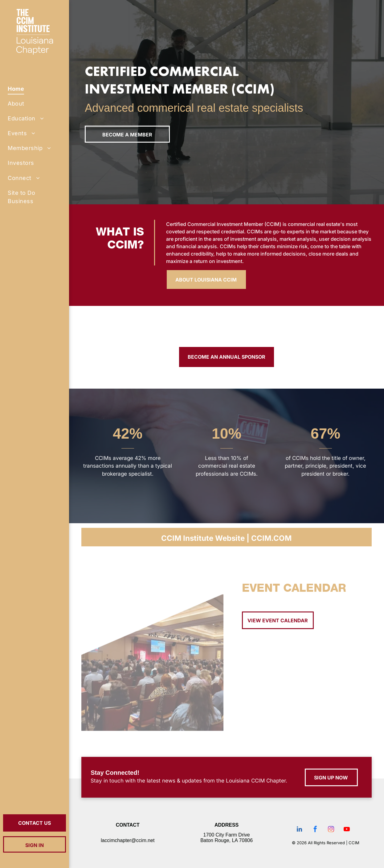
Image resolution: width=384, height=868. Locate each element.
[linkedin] (300, 830)
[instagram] (331, 830)
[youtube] (347, 830)
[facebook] (315, 830)
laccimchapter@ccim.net (128, 840)
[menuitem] (35, 89)
